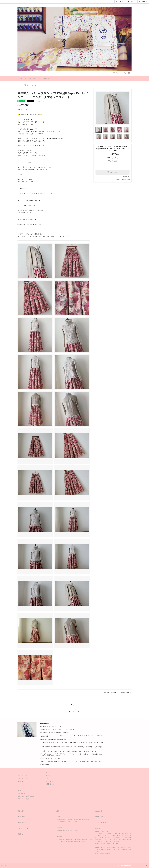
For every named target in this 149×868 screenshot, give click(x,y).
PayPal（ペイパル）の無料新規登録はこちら (107, 843)
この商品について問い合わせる (111, 693)
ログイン (132, 2)
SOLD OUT (113, 172)
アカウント (120, 2)
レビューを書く (74, 712)
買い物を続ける (126, 693)
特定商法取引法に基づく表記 (26, 796)
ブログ (19, 791)
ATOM (23, 793)
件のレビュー (41, 101)
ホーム (19, 85)
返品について (126, 177)
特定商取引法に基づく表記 (123, 179)
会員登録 (143, 2)
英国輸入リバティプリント (31, 85)
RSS (19, 793)
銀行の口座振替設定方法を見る (103, 854)
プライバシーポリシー (24, 799)
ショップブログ (44, 79)
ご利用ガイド (22, 79)
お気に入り (113, 161)
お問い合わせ (33, 79)
